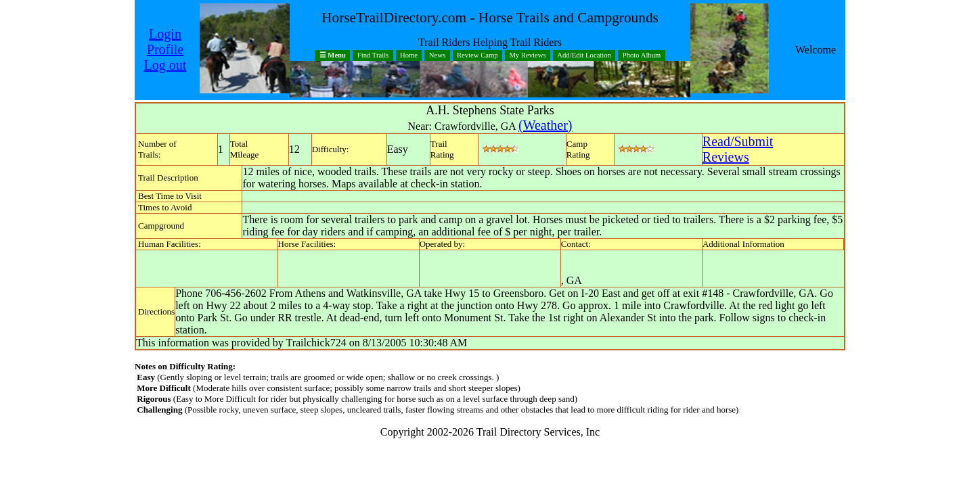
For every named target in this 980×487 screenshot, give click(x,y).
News (437, 56)
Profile (165, 49)
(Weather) (545, 125)
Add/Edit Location (584, 56)
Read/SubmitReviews (738, 149)
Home (409, 56)
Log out (165, 65)
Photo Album (642, 56)
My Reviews (527, 56)
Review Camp (477, 56)
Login (165, 34)
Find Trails (373, 56)
